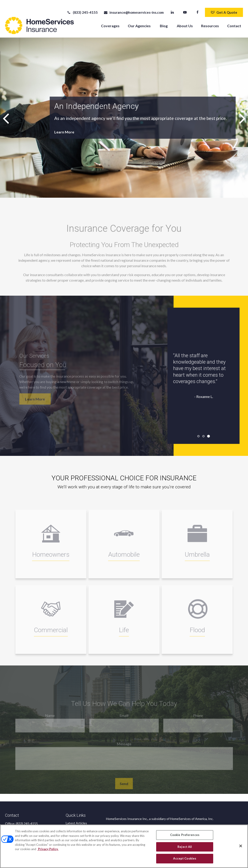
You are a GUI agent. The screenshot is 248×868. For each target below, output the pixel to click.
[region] (124, 846)
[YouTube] (185, 9)
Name (50, 717)
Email (124, 717)
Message (124, 745)
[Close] (241, 846)
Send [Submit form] (124, 785)
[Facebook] (198, 9)
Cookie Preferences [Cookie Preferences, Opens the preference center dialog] (185, 835)
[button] (110, 22)
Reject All (185, 847)
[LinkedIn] (172, 9)
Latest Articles (76, 820)
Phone (198, 717)
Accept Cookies (185, 858)
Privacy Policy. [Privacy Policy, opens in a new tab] (48, 849)
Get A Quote (224, 9)
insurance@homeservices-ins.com (134, 9)
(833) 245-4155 (82, 9)
